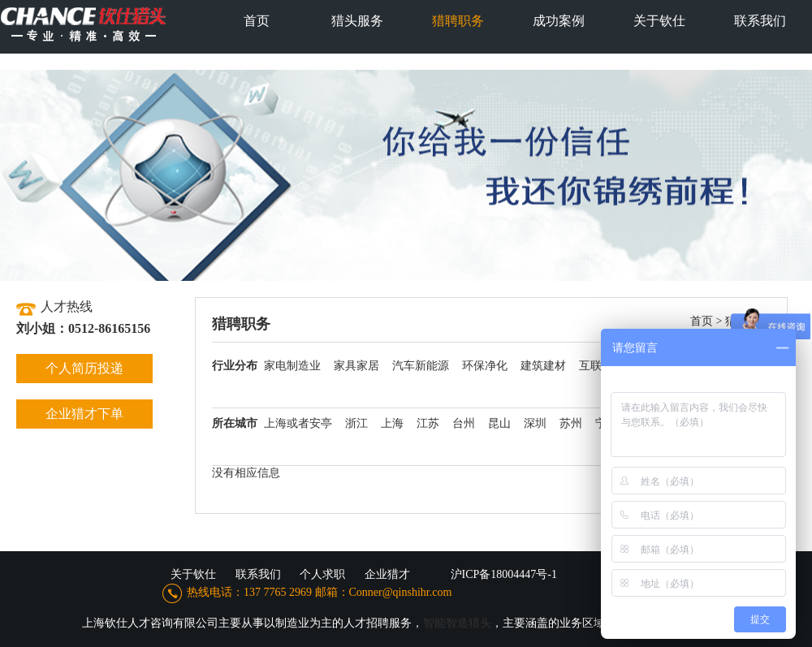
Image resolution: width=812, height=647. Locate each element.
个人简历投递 (84, 368)
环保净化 (485, 366)
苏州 (571, 423)
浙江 (356, 423)
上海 (392, 423)
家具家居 (356, 366)
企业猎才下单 (84, 414)
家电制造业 (292, 366)
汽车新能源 (421, 366)
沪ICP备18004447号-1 (504, 574)
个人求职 (322, 574)
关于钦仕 (193, 574)
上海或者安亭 (298, 423)
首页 (702, 321)
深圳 (535, 423)
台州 (464, 423)
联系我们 (258, 574)
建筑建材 (543, 366)
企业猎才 (387, 574)
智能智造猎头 (457, 623)
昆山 (499, 423)
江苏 (428, 423)
